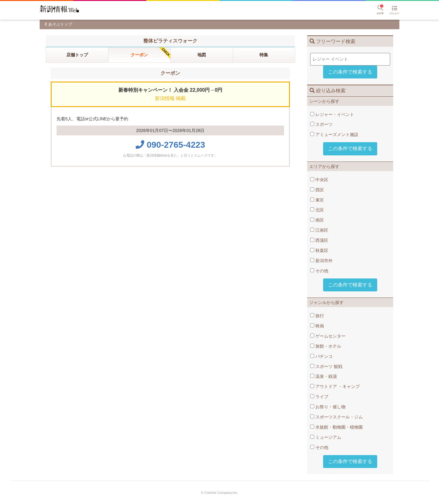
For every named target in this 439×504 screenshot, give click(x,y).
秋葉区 (319, 250)
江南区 (319, 230)
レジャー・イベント (332, 114)
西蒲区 (319, 240)
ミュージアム (326, 437)
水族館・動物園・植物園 (336, 427)
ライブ (319, 397)
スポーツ (321, 124)
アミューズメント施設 (334, 134)
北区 (317, 210)
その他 (319, 271)
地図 (202, 55)
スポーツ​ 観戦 (326, 366)
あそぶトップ (60, 24)
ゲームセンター (328, 336)
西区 (317, 190)
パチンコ (321, 356)
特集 (264, 55)
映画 (317, 326)
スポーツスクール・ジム (336, 417)
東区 (317, 200)
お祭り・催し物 (328, 407)
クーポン (139, 55)
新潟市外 (321, 261)
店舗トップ (77, 55)
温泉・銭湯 (324, 376)
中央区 (319, 180)
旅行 (317, 316)
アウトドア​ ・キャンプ (335, 386)
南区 (317, 220)
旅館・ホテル (326, 346)
